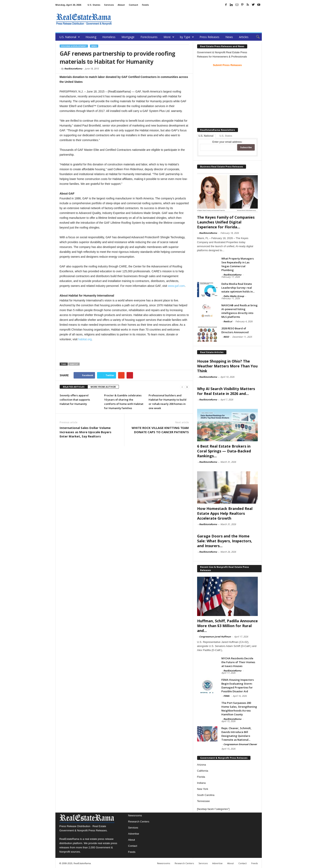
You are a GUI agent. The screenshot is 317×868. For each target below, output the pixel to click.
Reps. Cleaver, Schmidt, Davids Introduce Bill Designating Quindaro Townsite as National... (236, 734)
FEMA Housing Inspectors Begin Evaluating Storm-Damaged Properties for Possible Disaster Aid (238, 686)
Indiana (201, 783)
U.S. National (70, 37)
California (203, 771)
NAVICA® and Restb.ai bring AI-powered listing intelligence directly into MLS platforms (239, 311)
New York (203, 789)
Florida (201, 777)
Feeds (145, 5)
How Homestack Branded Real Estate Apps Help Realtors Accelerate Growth (225, 513)
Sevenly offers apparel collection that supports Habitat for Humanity (75, 400)
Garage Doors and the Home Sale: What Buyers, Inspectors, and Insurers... (225, 541)
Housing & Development (74, 46)
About (121, 5)
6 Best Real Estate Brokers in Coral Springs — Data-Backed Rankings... (224, 451)
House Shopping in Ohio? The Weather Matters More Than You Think (227, 366)
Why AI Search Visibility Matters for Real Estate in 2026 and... (226, 391)
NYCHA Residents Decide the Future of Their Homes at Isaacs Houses (238, 662)
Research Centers (139, 822)
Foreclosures (149, 37)
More (169, 37)
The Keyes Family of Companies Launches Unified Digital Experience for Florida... (226, 222)
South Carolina (206, 795)
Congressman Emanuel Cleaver (240, 744)
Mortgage (128, 37)
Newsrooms (135, 815)
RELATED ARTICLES (74, 387)
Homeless (109, 37)
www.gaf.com (176, 286)
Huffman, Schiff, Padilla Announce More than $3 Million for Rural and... (227, 626)
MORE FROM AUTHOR (103, 387)
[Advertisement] (188, 19)
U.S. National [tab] (206, 136)
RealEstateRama (73, 69)
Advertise (134, 834)
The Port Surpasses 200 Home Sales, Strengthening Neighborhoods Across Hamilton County (239, 709)
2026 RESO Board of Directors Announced (235, 330)
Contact (133, 5)
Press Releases (209, 37)
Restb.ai (228, 321)
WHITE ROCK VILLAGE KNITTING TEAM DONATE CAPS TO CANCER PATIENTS (160, 430)
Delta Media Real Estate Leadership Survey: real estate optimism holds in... (238, 288)
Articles (244, 37)
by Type (187, 37)
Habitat (74, 364)
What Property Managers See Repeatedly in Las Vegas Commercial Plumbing (238, 264)
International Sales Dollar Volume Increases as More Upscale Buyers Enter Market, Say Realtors (86, 432)
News (229, 37)
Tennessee (203, 801)
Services (109, 5)
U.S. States (94, 5)
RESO (226, 337)
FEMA (226, 696)
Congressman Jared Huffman (215, 637)
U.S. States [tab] (226, 136)
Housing (91, 37)
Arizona (202, 765)
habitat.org (85, 339)
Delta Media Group (234, 296)
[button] (256, 37)
